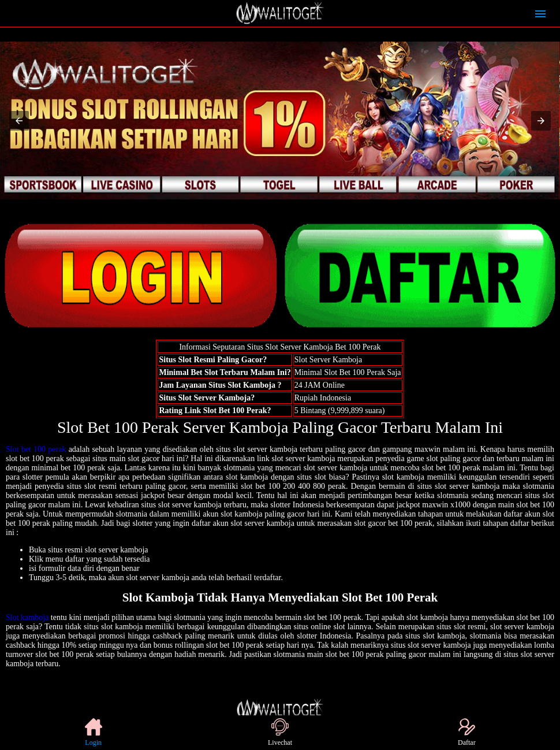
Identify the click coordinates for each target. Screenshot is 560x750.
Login (94, 732)
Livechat (280, 732)
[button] (19, 121)
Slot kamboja (27, 617)
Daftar (467, 732)
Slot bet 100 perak (36, 449)
